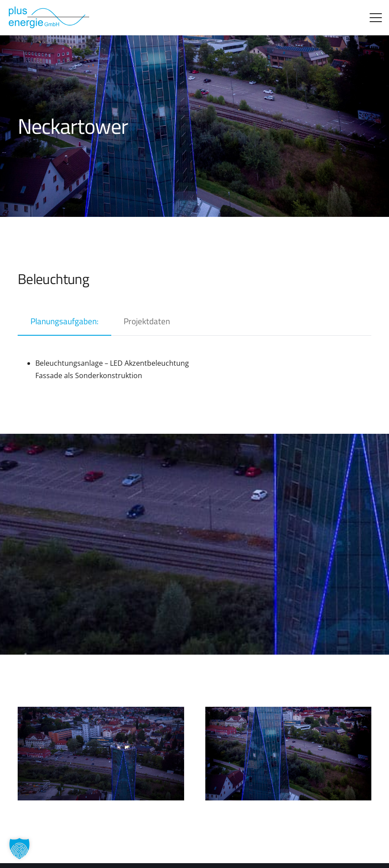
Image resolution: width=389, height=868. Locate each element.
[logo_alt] (48, 18)
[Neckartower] (289, 754)
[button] (376, 18)
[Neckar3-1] (101, 754)
